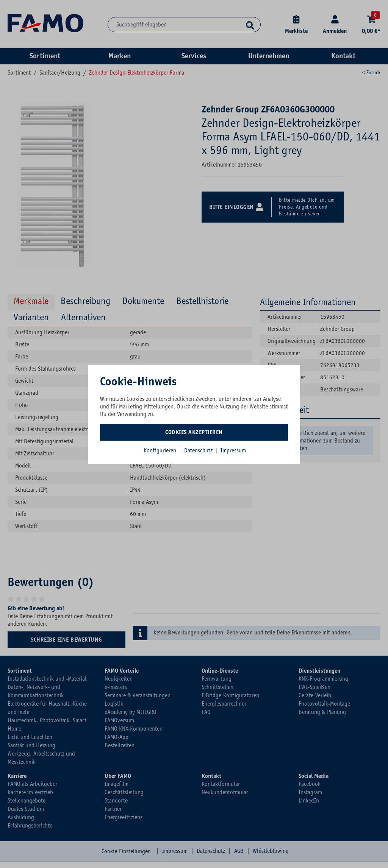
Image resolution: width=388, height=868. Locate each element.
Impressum (233, 450)
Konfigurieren (160, 450)
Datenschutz (199, 450)
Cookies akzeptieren (194, 432)
